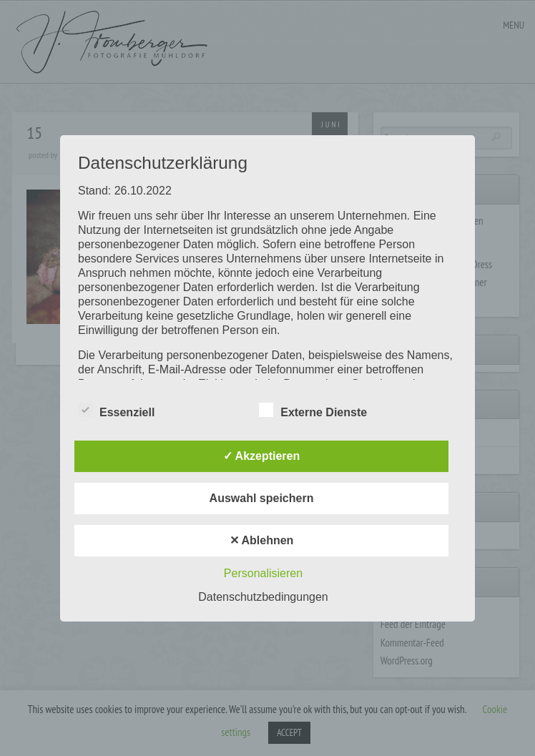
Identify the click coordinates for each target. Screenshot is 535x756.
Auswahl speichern (262, 498)
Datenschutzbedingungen (263, 597)
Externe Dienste (313, 411)
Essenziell (116, 411)
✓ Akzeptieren (262, 456)
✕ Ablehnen (262, 540)
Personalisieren (263, 573)
